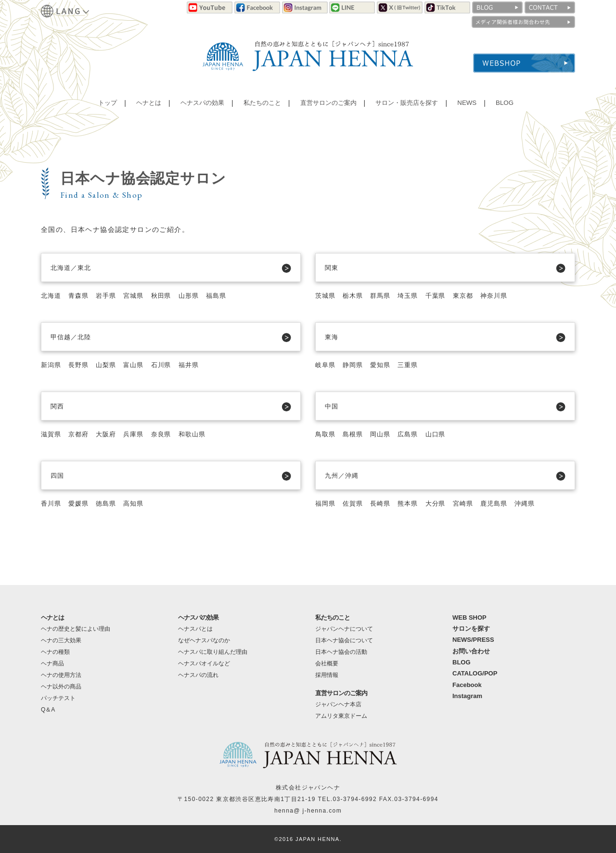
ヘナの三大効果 (61, 640)
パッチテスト (58, 698)
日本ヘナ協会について (344, 640)
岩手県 (111, 295)
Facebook (467, 685)
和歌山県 (204, 434)
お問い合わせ (471, 651)
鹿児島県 (508, 503)
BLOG (503, 108)
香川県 (52, 503)
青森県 (82, 295)
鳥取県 (326, 434)
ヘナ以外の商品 (61, 687)
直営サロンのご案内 (327, 108)
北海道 (52, 295)
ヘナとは (147, 108)
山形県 (200, 295)
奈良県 (170, 434)
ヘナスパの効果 (200, 108)
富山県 (141, 365)
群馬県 (385, 295)
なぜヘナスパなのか (204, 640)
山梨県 (111, 365)
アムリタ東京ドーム (341, 716)
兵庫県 (141, 434)
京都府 (82, 434)
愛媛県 (82, 503)
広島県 (415, 434)
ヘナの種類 (55, 652)
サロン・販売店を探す (407, 108)
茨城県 (326, 295)
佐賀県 (356, 503)
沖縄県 (541, 503)
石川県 (170, 365)
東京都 (475, 295)
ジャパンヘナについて (344, 629)
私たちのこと (260, 108)
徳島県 (111, 503)
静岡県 (356, 365)
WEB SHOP (469, 617)
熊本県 (415, 503)
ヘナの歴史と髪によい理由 (76, 629)
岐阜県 (326, 365)
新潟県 (52, 365)
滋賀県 (52, 434)
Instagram (467, 696)
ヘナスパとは (195, 629)
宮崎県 (475, 503)
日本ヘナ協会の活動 (341, 652)
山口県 (445, 434)
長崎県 (385, 503)
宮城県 (141, 295)
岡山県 (385, 434)
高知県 (141, 503)
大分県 (445, 503)
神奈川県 (508, 295)
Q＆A (48, 710)
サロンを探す (471, 629)
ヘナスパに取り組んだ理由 (213, 652)
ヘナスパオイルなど (204, 663)
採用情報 (327, 675)
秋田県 (170, 295)
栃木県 (356, 295)
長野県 (82, 365)
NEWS (467, 108)
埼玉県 (415, 295)
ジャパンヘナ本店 (338, 704)
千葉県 (445, 295)
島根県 (356, 434)
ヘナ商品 (52, 663)
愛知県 (385, 365)
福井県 (200, 365)
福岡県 (326, 503)
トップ (107, 108)
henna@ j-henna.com (308, 811)
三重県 (415, 365)
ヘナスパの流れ (198, 675)
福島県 (230, 295)
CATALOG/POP (475, 673)
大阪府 (111, 434)
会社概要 (327, 663)
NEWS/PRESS (473, 640)
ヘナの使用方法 (61, 675)
